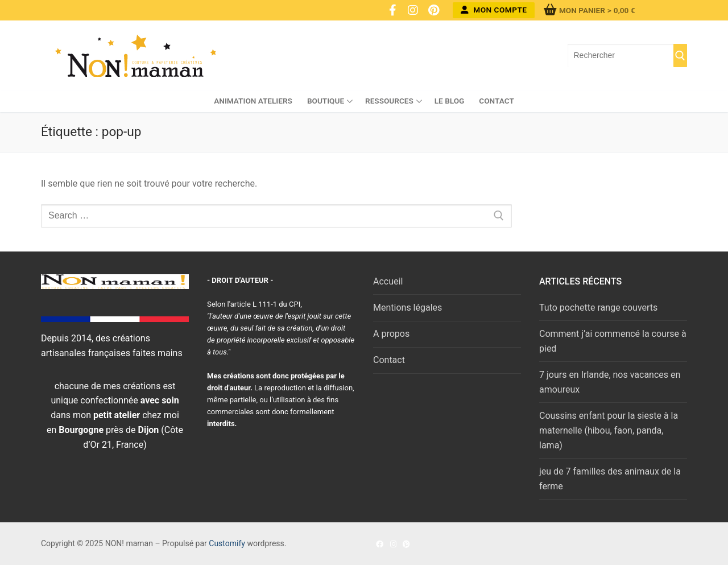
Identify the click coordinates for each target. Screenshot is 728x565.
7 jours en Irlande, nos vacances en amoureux (610, 382)
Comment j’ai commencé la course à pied (613, 341)
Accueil (388, 281)
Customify (227, 543)
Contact (389, 360)
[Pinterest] (433, 10)
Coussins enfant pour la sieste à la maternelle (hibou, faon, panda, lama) (609, 430)
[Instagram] (413, 10)
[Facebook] (392, 10)
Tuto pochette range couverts (598, 308)
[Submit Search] (680, 56)
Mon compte (494, 10)
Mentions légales (408, 308)
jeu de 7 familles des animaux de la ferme (610, 479)
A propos (391, 334)
